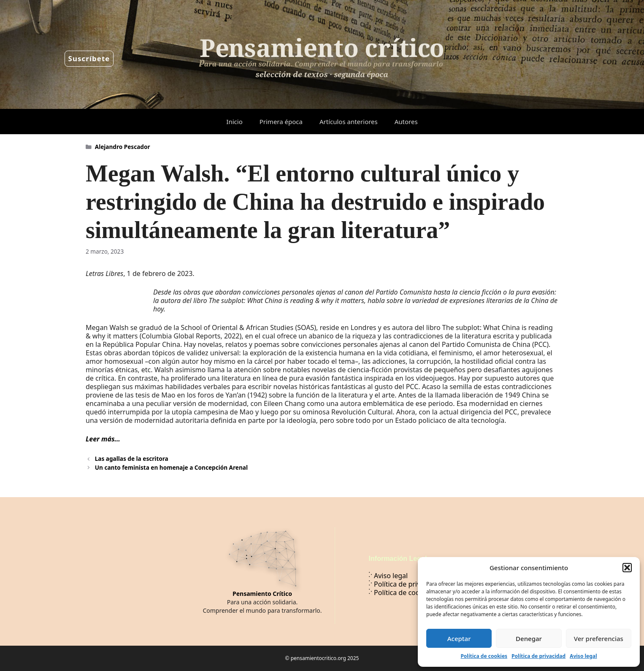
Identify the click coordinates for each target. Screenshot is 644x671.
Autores (406, 122)
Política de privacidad (538, 656)
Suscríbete (89, 58)
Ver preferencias (599, 639)
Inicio (234, 122)
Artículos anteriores (349, 122)
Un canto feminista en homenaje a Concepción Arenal (171, 467)
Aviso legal (583, 656)
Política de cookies (484, 656)
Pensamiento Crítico (262, 594)
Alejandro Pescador (123, 147)
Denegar (529, 639)
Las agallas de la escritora (132, 459)
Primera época (281, 122)
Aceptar (459, 639)
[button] (627, 568)
